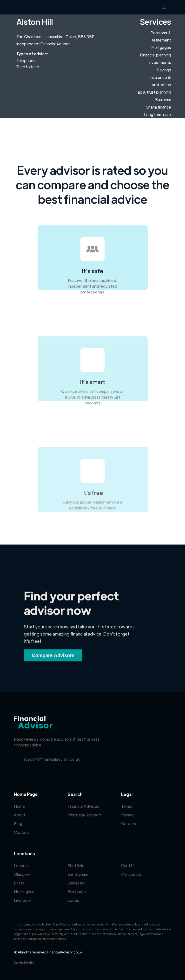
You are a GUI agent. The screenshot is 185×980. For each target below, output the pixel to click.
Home (19, 806)
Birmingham (78, 874)
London (21, 866)
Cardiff (128, 866)
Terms (127, 806)
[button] (164, 7)
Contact (22, 832)
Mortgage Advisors (85, 815)
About (20, 815)
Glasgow (22, 874)
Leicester (76, 883)
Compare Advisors (53, 659)
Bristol (20, 883)
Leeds (73, 900)
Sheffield (76, 866)
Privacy (128, 815)
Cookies (129, 824)
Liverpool (22, 900)
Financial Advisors (83, 806)
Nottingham (25, 892)
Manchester (132, 874)
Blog (18, 824)
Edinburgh (77, 892)
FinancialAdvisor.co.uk (65, 952)
